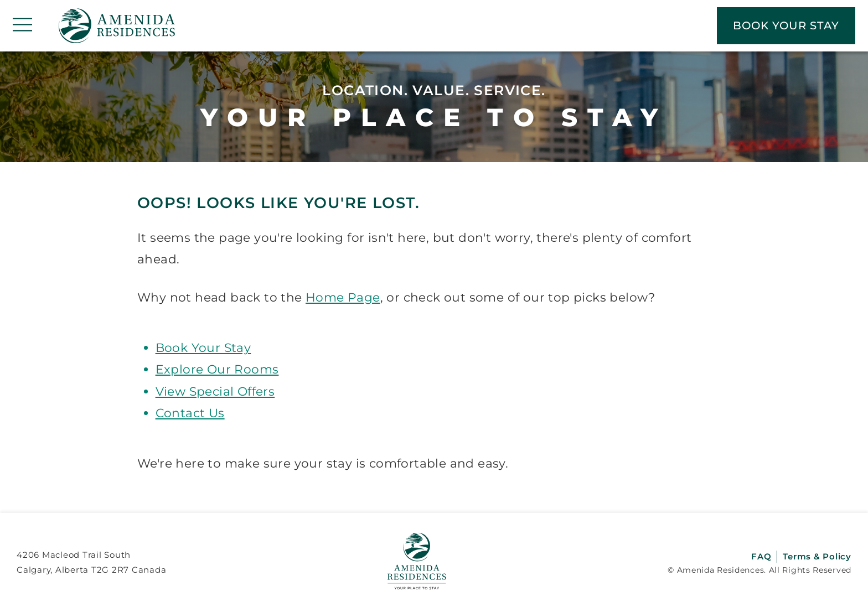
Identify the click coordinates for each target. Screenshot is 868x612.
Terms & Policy (817, 556)
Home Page (343, 297)
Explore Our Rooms (217, 369)
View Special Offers (215, 391)
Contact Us (190, 413)
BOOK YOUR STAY (786, 25)
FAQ (761, 556)
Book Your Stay (203, 348)
